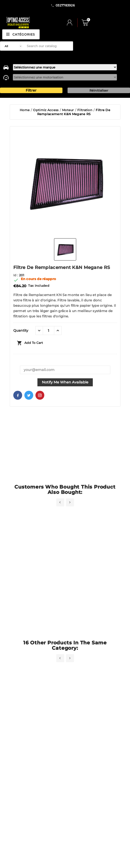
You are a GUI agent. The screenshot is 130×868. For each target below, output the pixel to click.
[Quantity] (49, 331)
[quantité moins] (39, 331)
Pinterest (40, 395)
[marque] (65, 67)
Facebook (18, 395)
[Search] (49, 46)
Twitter (29, 395)
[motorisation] (65, 77)
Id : (16, 275)
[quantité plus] (58, 331)
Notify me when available (65, 382)
